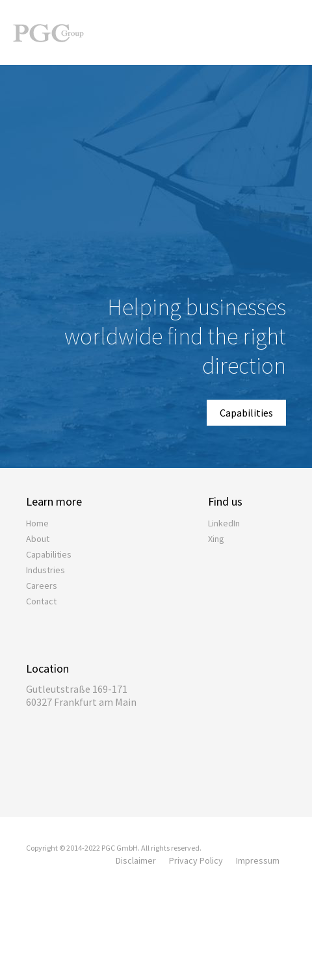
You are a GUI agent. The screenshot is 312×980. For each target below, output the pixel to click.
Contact (41, 601)
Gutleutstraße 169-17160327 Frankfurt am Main (81, 695)
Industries (45, 570)
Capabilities (246, 413)
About (38, 539)
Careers (42, 586)
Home (37, 523)
